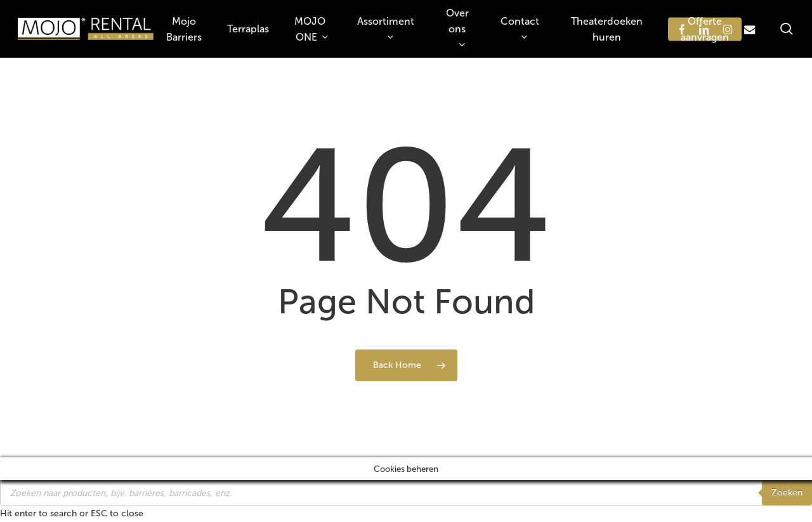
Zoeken (787, 493)
